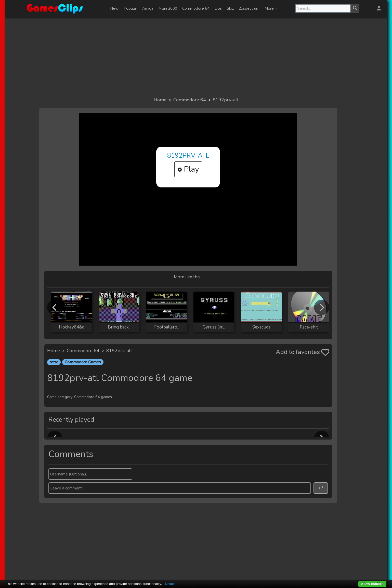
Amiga (148, 8)
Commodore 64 (196, 8)
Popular (130, 8)
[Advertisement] (196, 57)
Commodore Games (83, 362)
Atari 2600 (168, 8)
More (270, 8)
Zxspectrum (249, 8)
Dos (218, 8)
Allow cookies (372, 584)
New (114, 8)
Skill (230, 8)
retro (54, 362)
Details (170, 584)
